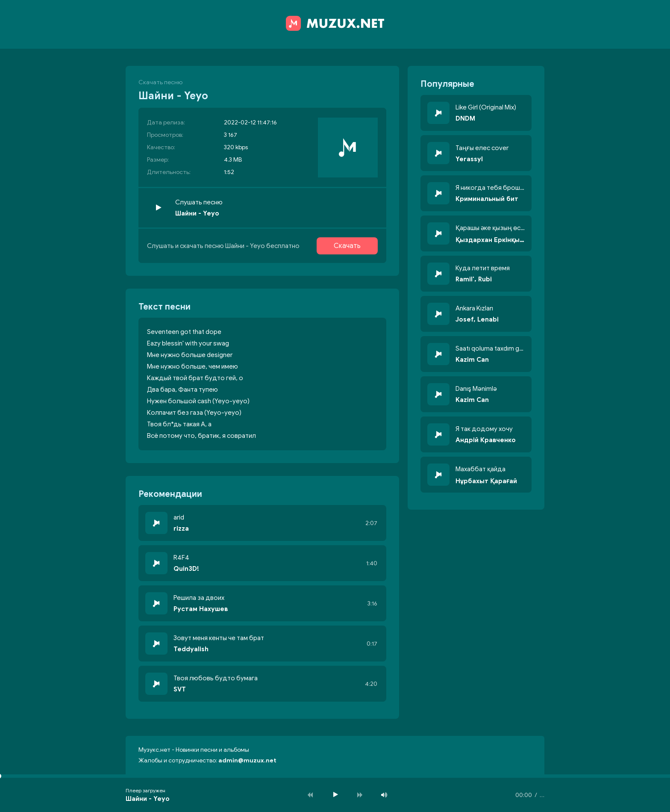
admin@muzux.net (247, 760)
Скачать (347, 246)
